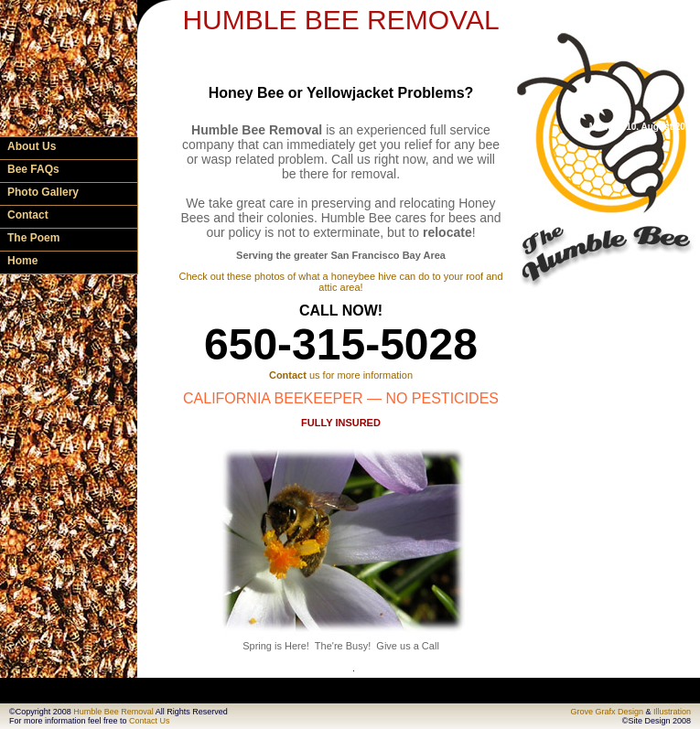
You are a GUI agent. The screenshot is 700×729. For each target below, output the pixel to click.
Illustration (672, 712)
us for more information (341, 375)
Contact (28, 215)
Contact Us (150, 721)
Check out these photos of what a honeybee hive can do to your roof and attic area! (340, 282)
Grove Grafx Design (607, 712)
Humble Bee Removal (113, 712)
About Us (32, 146)
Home (22, 261)
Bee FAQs (33, 169)
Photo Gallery (43, 192)
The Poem (33, 238)
